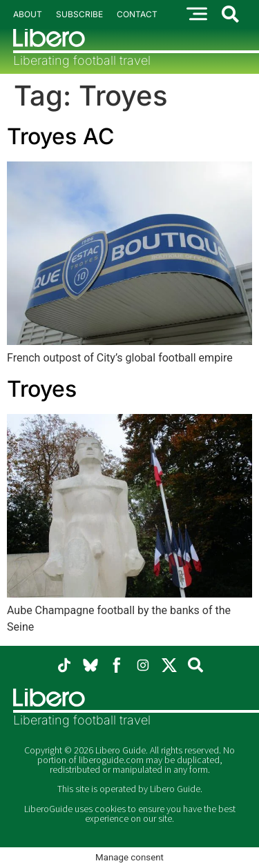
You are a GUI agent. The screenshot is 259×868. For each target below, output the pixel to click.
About (28, 14)
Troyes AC (60, 136)
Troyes (42, 389)
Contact (137, 14)
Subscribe (79, 14)
